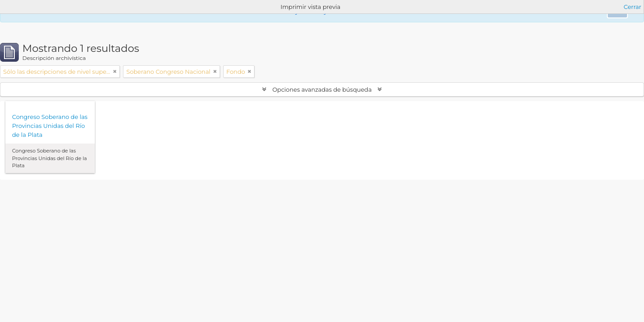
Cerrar (633, 7)
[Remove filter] (115, 72)
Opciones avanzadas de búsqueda (322, 89)
